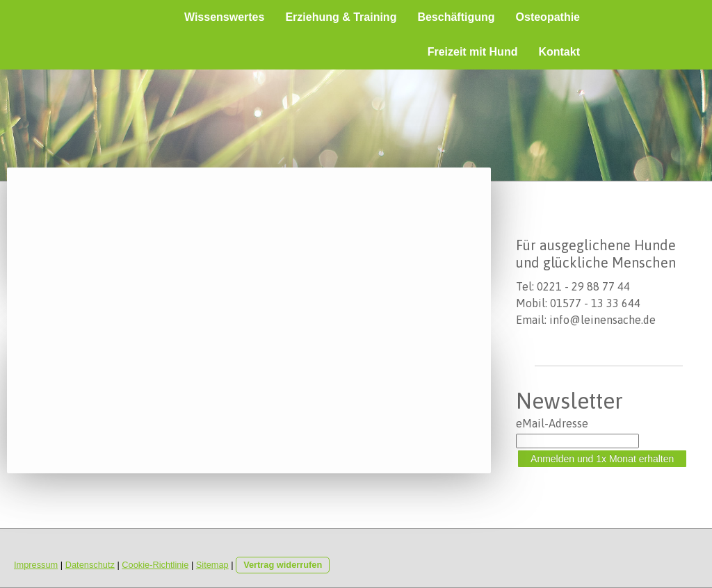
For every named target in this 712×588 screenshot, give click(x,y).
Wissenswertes (224, 17)
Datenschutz (90, 565)
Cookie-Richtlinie (155, 565)
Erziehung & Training (341, 17)
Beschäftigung (456, 17)
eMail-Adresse (552, 423)
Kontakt (559, 52)
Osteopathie (548, 17)
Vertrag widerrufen (283, 565)
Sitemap (212, 565)
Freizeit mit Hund (473, 52)
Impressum (36, 565)
